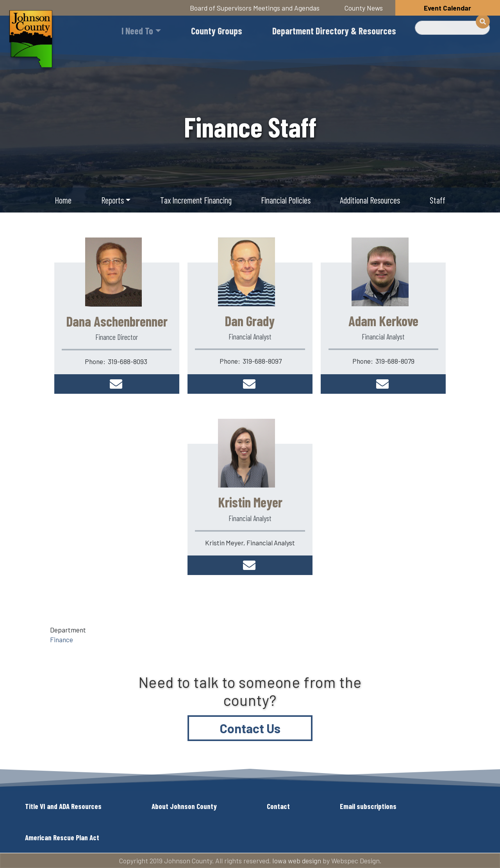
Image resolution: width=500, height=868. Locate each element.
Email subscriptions (368, 806)
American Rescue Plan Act (62, 837)
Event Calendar (447, 8)
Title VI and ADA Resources (63, 806)
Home (63, 200)
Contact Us (250, 728)
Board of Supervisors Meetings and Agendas (255, 8)
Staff (437, 200)
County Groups (217, 31)
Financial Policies (286, 200)
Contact (278, 806)
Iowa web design (297, 861)
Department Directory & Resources (334, 31)
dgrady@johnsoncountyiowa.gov (250, 384)
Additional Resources (370, 200)
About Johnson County (184, 806)
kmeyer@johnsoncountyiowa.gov (250, 565)
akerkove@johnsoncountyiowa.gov (383, 384)
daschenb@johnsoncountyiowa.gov (117, 384)
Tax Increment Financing (196, 200)
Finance (62, 639)
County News (364, 8)
